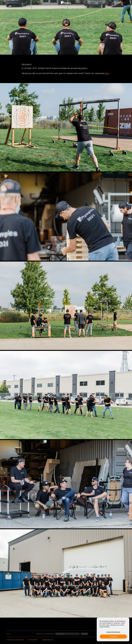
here (107, 73)
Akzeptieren (113, 637)
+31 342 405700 (32, 640)
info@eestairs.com (48, 640)
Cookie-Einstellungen (113, 632)
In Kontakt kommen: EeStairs (15, 640)
